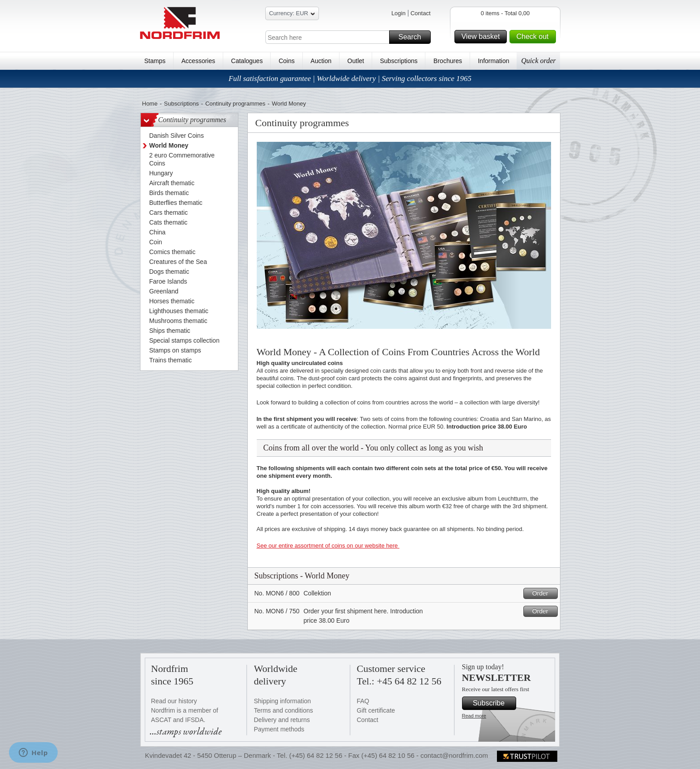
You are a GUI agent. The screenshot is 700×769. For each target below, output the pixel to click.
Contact (421, 13)
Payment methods (279, 729)
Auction (321, 61)
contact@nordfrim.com (454, 755)
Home (150, 104)
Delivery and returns (282, 720)
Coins (287, 61)
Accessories (198, 61)
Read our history (174, 701)
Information (493, 61)
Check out (535, 37)
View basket (483, 37)
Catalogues (247, 61)
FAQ (363, 701)
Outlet (356, 61)
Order (544, 593)
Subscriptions (399, 61)
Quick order (538, 61)
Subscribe (493, 703)
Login (399, 13)
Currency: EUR (292, 15)
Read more (474, 716)
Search (413, 37)
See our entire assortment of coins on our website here (328, 546)
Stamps (155, 61)
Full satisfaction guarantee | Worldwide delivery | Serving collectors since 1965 (350, 79)
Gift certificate (376, 710)
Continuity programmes (235, 104)
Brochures (448, 61)
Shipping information (283, 701)
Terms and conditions (284, 710)
